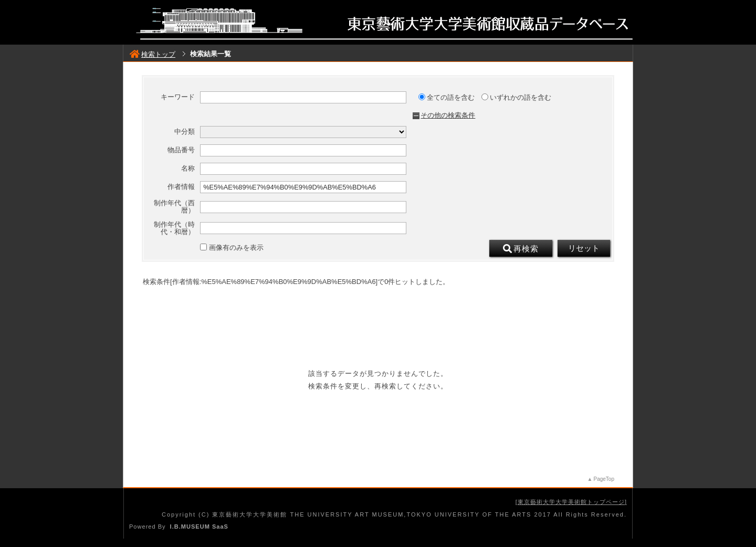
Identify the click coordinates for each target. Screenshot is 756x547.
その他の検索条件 (448, 115)
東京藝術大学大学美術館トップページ (571, 502)
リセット (584, 248)
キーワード (178, 97)
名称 (188, 169)
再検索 (521, 249)
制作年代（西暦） (174, 207)
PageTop (604, 479)
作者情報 (181, 187)
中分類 (185, 132)
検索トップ (153, 54)
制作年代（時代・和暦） (174, 228)
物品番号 (181, 150)
